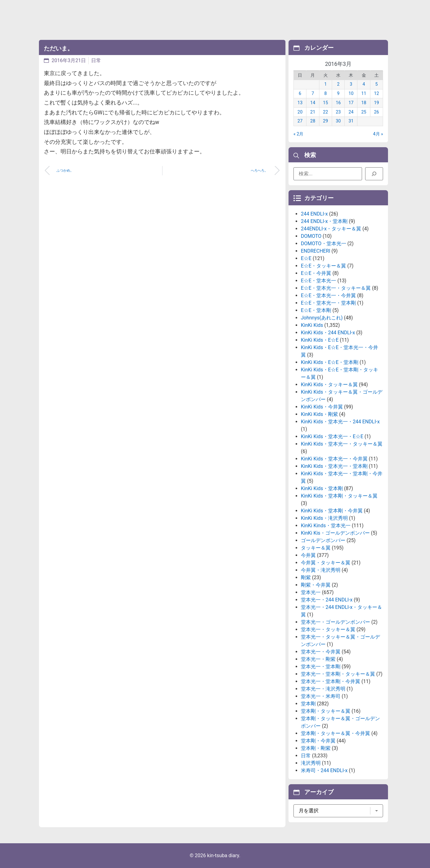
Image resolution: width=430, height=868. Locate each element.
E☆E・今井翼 (316, 273)
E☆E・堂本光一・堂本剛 (328, 303)
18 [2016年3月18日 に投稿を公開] (364, 103)
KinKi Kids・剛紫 (319, 414)
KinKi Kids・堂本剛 (322, 488)
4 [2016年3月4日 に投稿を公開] (364, 84)
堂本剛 (308, 704)
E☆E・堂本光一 (318, 281)
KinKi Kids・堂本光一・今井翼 (334, 459)
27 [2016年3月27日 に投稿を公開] (300, 121)
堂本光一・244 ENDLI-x (327, 600)
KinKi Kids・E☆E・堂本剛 (330, 362)
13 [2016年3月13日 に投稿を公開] (300, 103)
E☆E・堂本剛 (316, 310)
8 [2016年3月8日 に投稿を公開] (326, 94)
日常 (96, 60)
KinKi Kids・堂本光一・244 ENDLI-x (340, 422)
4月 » (378, 134)
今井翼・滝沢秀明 (321, 570)
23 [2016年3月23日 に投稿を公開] (338, 112)
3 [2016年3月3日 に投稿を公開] (351, 84)
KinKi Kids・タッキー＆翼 (329, 385)
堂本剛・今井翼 (318, 741)
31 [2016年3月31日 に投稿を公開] (351, 121)
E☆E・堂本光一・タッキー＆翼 (336, 288)
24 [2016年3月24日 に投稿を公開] (351, 112)
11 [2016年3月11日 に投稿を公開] (364, 94)
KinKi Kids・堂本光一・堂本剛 (334, 466)
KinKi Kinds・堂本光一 (326, 526)
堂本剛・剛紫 (316, 748)
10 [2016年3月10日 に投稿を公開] (351, 94)
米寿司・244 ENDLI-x (324, 770)
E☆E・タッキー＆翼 (323, 266)
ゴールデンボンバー (323, 540)
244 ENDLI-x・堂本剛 (324, 221)
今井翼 (308, 555)
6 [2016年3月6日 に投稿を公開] (300, 94)
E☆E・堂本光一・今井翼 (328, 295)
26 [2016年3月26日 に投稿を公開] (377, 112)
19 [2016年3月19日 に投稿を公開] (377, 103)
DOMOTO (311, 236)
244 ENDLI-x (314, 214)
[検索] (374, 174)
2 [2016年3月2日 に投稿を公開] (338, 84)
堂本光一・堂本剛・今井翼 (331, 681)
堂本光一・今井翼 (321, 652)
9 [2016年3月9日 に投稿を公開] (338, 94)
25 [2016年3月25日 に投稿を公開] (364, 112)
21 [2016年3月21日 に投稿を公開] (313, 112)
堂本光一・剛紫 (318, 659)
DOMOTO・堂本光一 (324, 244)
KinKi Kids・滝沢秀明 (324, 518)
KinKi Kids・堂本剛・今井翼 (332, 511)
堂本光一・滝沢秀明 (323, 689)
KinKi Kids (312, 325)
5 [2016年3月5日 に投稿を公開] (377, 84)
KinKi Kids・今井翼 (322, 407)
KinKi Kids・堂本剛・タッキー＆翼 (339, 496)
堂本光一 (311, 592)
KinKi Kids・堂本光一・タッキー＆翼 (342, 444)
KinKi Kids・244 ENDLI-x (328, 333)
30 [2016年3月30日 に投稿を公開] (338, 121)
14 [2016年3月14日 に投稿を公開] (313, 103)
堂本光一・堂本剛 (321, 667)
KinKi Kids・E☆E (320, 340)
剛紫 (306, 577)
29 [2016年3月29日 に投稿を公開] (326, 121)
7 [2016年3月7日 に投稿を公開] (313, 94)
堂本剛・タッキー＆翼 (326, 711)
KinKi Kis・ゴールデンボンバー (335, 533)
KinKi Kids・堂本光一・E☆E (332, 436)
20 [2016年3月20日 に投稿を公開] (300, 112)
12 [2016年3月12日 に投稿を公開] (377, 94)
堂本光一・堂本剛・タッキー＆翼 (338, 674)
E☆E (306, 258)
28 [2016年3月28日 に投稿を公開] (313, 121)
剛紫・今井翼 (316, 585)
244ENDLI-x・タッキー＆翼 (331, 229)
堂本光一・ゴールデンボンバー (335, 622)
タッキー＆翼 (316, 548)
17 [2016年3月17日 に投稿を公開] (351, 103)
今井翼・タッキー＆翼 (326, 563)
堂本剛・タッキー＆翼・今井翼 (335, 733)
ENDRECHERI (316, 251)
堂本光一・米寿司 (321, 696)
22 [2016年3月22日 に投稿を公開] (326, 112)
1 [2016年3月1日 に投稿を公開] (326, 84)
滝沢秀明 (311, 763)
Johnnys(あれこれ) (322, 318)
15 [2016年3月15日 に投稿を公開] (326, 103)
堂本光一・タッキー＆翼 (328, 629)
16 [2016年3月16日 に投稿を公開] (338, 103)
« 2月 (298, 134)
